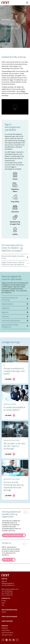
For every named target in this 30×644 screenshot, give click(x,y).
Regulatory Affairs (15, 187)
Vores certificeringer (9, 617)
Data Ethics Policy (7, 635)
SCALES (4, 612)
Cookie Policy (6, 630)
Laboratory (15, 209)
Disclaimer (5, 628)
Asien (3, 603)
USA (3, 605)
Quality (15, 231)
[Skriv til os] (9, 560)
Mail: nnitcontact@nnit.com (10, 589)
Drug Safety (15, 199)
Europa (4, 601)
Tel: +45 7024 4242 (7, 591)
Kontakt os (6, 598)
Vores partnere (7, 621)
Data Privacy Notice (7, 633)
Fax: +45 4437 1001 (7, 593)
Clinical (15, 176)
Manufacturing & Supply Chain (15, 220)
